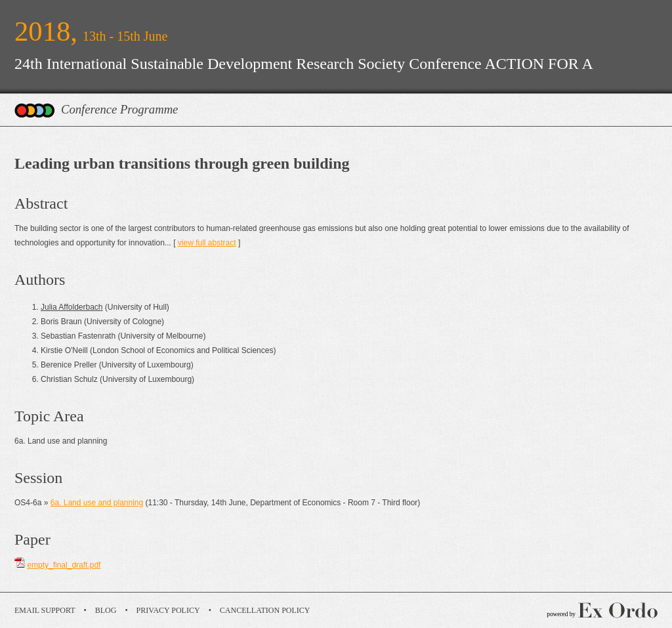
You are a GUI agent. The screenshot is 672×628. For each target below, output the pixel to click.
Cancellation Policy (265, 610)
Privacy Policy (168, 610)
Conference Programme (119, 109)
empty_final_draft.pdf (64, 565)
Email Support (45, 610)
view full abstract (207, 243)
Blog (106, 610)
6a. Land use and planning (97, 503)
